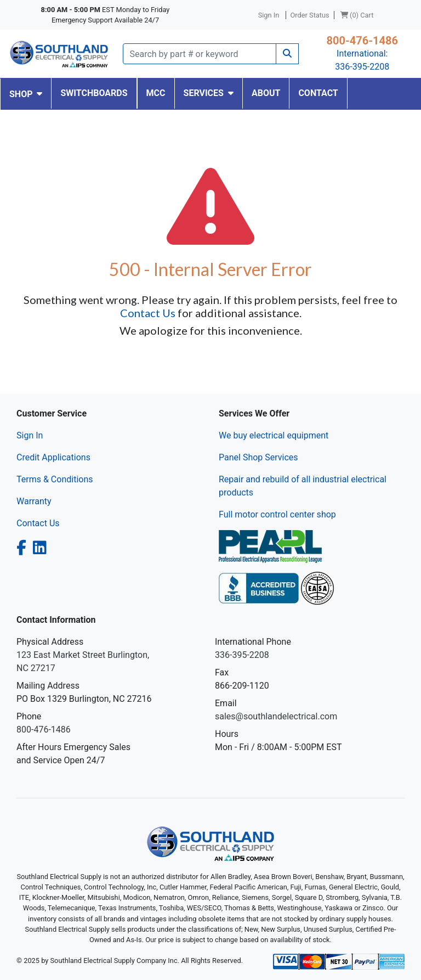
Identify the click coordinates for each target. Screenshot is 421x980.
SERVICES (209, 93)
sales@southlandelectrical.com (276, 716)
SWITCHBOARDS (94, 93)
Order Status (310, 15)
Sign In (30, 435)
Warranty (34, 501)
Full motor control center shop (277, 514)
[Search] (200, 54)
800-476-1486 (362, 41)
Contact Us (148, 313)
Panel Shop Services (258, 457)
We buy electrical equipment (274, 435)
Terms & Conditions (55, 479)
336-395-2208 (362, 67)
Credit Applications (53, 457)
